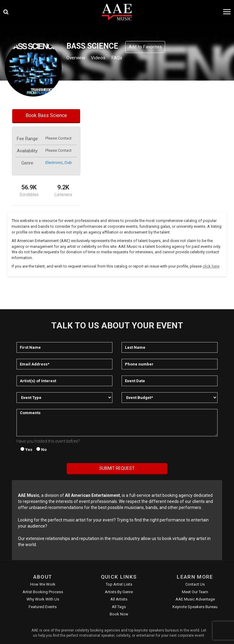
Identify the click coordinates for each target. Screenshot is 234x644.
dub (68, 163)
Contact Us (195, 584)
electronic (54, 163)
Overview (78, 58)
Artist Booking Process (43, 592)
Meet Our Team (195, 592)
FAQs (126, 58)
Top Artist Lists (119, 584)
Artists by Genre (119, 592)
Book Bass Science (46, 115)
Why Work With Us (43, 599)
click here (211, 266)
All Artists (119, 599)
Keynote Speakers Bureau (195, 607)
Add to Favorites (145, 47)
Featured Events (43, 607)
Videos (104, 58)
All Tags (119, 607)
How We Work (43, 584)
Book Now (119, 614)
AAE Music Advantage (195, 599)
